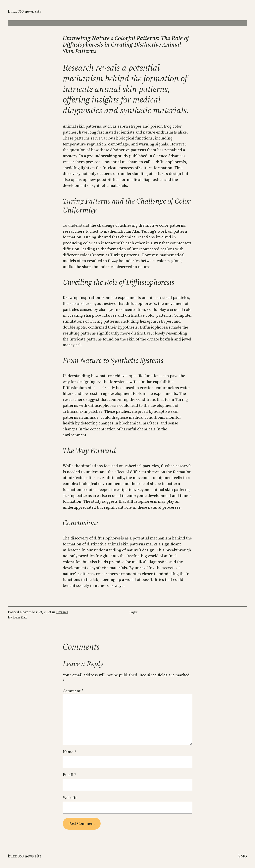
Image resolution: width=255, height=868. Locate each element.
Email (70, 775)
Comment (73, 691)
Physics (62, 612)
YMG (243, 856)
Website (70, 798)
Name (70, 752)
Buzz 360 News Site (25, 11)
